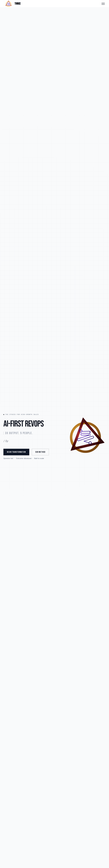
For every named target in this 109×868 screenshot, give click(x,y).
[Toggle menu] (103, 4)
